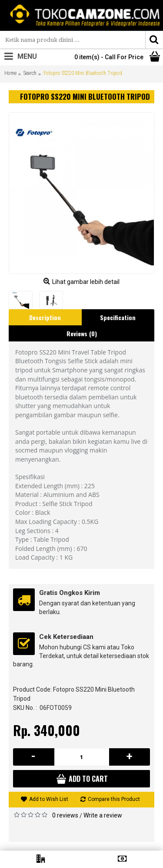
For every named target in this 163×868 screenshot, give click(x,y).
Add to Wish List (49, 799)
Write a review (103, 815)
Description (45, 317)
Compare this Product (114, 799)
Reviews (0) (82, 333)
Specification (118, 317)
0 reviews (65, 815)
